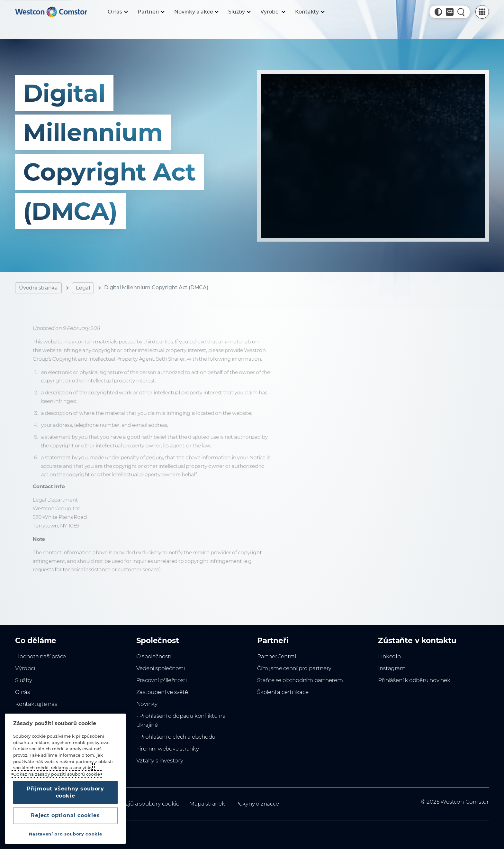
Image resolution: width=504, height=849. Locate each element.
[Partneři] (151, 12)
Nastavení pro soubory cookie (65, 834)
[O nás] (117, 12)
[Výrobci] (273, 12)
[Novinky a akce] (196, 12)
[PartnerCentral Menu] (482, 12)
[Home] (51, 12)
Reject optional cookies (65, 815)
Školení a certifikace (283, 692)
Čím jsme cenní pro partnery (294, 668)
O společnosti (154, 656)
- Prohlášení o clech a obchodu (176, 737)
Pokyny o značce (257, 804)
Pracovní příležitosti (162, 680)
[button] (438, 12)
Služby (24, 680)
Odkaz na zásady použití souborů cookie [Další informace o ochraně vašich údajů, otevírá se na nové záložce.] (57, 774)
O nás (22, 692)
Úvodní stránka (38, 288)
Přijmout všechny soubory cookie (65, 792)
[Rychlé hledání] (461, 12)
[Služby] (239, 12)
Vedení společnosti (161, 668)
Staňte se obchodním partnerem (300, 680)
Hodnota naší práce (40, 656)
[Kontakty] (310, 12)
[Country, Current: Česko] (450, 12)
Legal (83, 288)
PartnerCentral (277, 656)
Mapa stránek (207, 804)
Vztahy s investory (160, 761)
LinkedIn (389, 656)
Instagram (392, 668)
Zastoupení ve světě (162, 692)
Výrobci (25, 668)
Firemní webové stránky (168, 749)
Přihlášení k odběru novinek (414, 680)
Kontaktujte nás (36, 704)
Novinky (147, 704)
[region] (65, 779)
